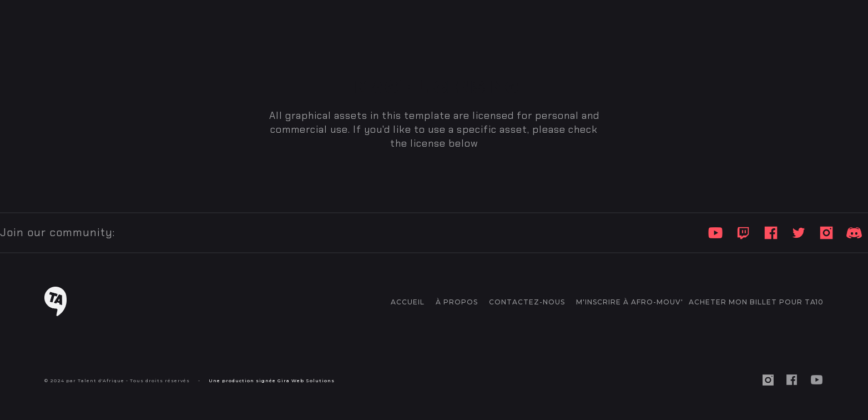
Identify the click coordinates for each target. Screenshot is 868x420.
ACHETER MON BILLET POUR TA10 (756, 302)
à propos (457, 302)
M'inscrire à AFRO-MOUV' (630, 302)
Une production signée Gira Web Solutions (272, 381)
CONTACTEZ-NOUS (527, 302)
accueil (408, 302)
